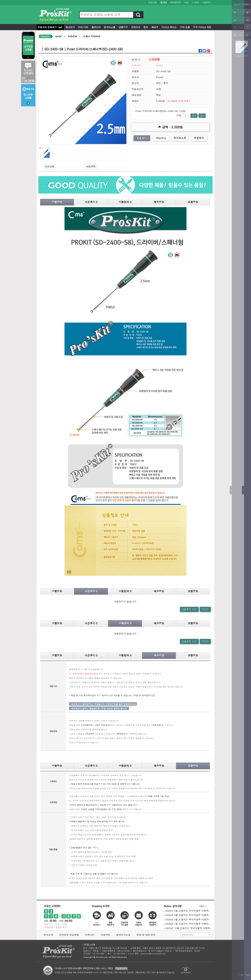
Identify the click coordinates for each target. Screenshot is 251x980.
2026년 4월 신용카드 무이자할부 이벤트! (187, 911)
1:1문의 (195, 2)
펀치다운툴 (109, 27)
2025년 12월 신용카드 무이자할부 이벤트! (187, 928)
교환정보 (193, 202)
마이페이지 (175, 2)
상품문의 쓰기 (189, 641)
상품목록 (91, 166)
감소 (202, 116)
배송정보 (159, 202)
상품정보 (57, 202)
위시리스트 (180, 138)
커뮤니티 (90, 935)
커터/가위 (83, 27)
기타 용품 (185, 27)
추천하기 (199, 138)
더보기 (205, 609)
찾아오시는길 (123, 935)
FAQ (186, 2)
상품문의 (125, 202)
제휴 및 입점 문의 (147, 935)
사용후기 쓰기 (189, 609)
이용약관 (105, 935)
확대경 (155, 27)
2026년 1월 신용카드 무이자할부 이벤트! (187, 924)
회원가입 (152, 2)
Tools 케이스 (169, 27)
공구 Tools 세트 (202, 27)
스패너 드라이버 (92, 36)
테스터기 (70, 27)
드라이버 (135, 27)
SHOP (58, 36)
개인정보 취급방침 (69, 935)
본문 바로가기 (0, 0)
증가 (194, 116)
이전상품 (50, 166)
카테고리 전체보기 (50, 27)
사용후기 (207, 2)
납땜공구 (123, 27)
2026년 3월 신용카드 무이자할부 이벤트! (187, 915)
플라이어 (96, 27)
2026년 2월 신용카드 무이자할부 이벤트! (187, 919)
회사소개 (48, 935)
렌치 (145, 27)
